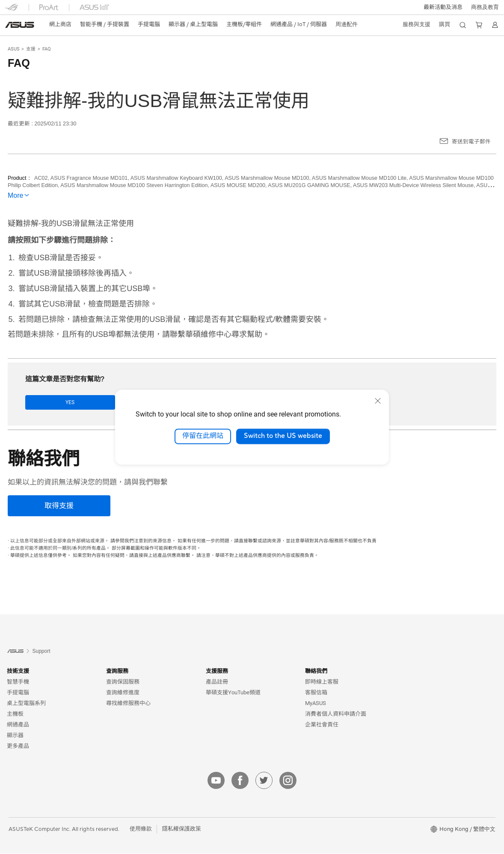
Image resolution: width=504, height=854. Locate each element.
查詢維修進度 (123, 693)
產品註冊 (217, 682)
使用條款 (141, 829)
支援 (31, 49)
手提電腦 (18, 693)
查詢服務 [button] (117, 671)
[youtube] (216, 781)
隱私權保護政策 (182, 829)
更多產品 (18, 746)
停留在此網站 (203, 436)
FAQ (47, 49)
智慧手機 (18, 682)
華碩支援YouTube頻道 (233, 693)
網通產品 (18, 725)
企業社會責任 (322, 725)
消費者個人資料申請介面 (336, 714)
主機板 (15, 714)
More (15, 195)
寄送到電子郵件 (471, 141)
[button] (443, 7)
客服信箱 (316, 693)
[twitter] (264, 781)
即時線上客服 (322, 682)
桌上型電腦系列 (26, 704)
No (111, 403)
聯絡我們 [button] (316, 671)
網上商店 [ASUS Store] (60, 24)
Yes (52, 403)
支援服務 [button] (217, 671)
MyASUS (316, 704)
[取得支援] (59, 506)
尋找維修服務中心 (128, 704)
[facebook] (240, 781)
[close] (378, 401)
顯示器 (15, 736)
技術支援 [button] (18, 671)
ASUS (14, 49)
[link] (20, 25)
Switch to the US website (283, 436)
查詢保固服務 (123, 682)
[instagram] (288, 781)
